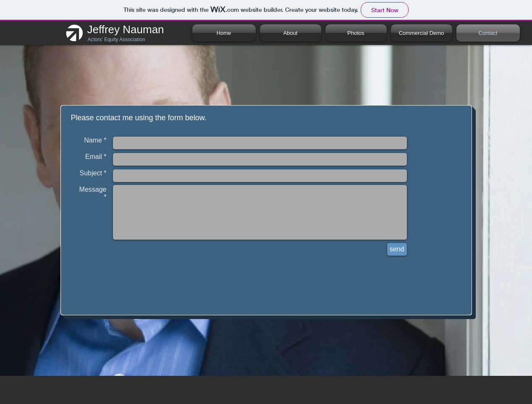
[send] (397, 249)
